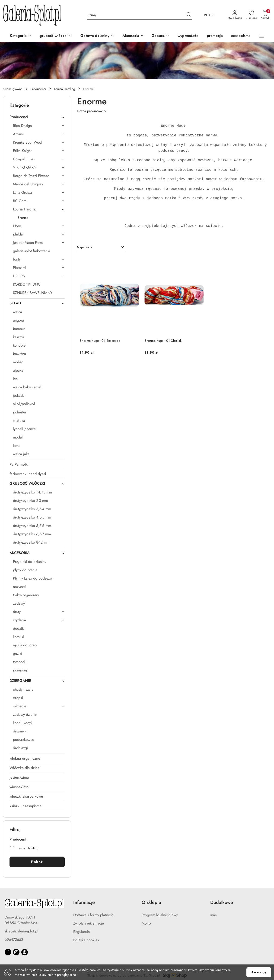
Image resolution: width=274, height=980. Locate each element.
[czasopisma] (241, 36)
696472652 (14, 940)
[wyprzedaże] (188, 36)
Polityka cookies (86, 940)
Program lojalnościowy (160, 915)
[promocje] (215, 36)
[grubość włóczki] (56, 36)
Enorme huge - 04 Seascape (100, 341)
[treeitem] (37, 117)
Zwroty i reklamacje (89, 923)
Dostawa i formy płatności (94, 915)
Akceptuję (259, 972)
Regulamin (81, 932)
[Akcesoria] (133, 36)
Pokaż (37, 862)
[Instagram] (16, 952)
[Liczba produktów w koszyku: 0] (265, 15)
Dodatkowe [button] (222, 902)
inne (214, 915)
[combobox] (101, 247)
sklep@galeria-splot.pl (21, 931)
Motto (146, 923)
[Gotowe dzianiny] (97, 36)
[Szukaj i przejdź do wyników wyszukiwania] (189, 15)
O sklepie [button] (151, 902)
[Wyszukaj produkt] (139, 15)
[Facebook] (8, 952)
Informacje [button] (84, 902)
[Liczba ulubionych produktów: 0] (251, 15)
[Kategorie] (20, 36)
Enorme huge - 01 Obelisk (163, 341)
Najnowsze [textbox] (85, 247)
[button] (161, 36)
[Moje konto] (235, 15)
